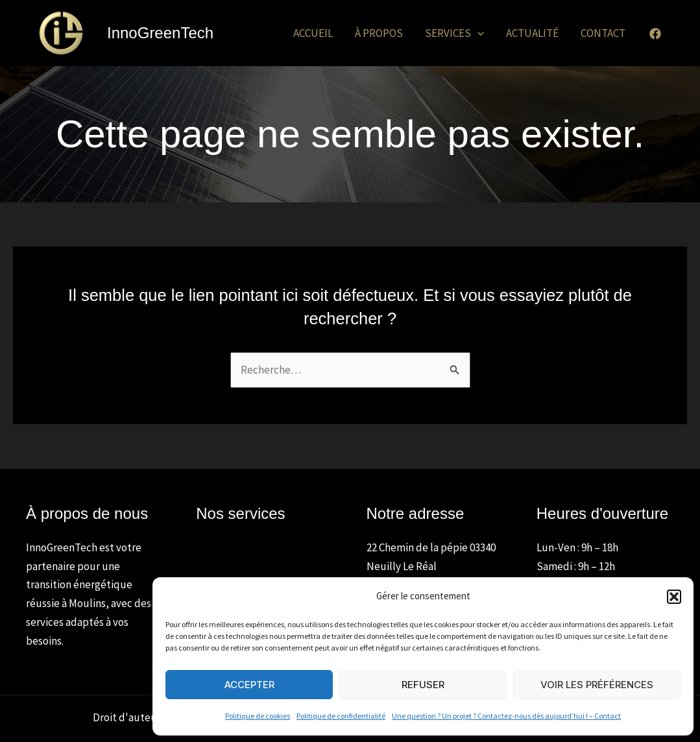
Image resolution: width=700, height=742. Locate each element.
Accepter (249, 685)
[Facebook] (655, 34)
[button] (674, 597)
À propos (379, 33)
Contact (603, 33)
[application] (477, 33)
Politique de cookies (258, 716)
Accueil (313, 33)
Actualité (532, 33)
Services (454, 33)
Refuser (423, 685)
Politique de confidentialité (341, 716)
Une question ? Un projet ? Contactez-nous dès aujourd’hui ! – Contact (506, 716)
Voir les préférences (597, 685)
